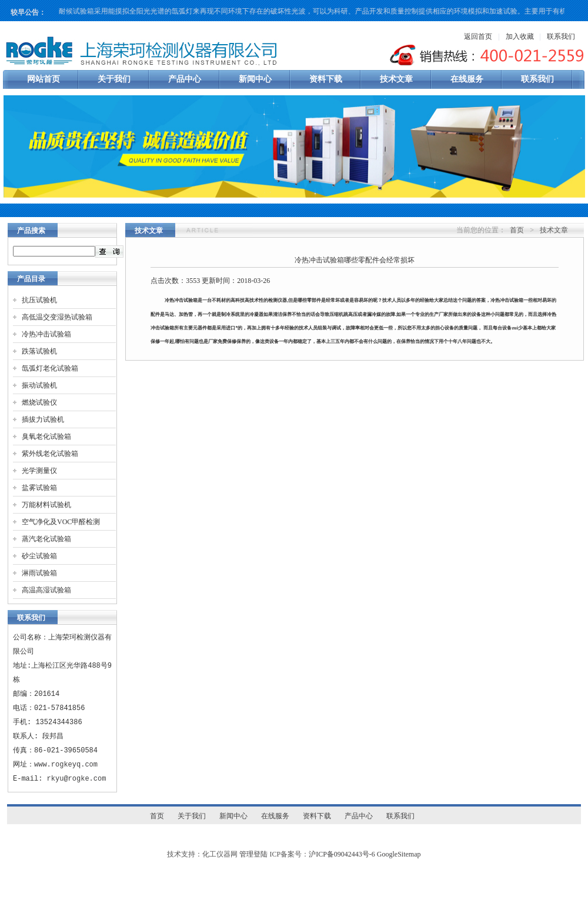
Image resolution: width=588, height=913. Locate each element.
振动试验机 (39, 385)
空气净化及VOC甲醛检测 (61, 522)
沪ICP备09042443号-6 (342, 854)
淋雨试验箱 (39, 573)
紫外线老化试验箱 (50, 454)
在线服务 (467, 79)
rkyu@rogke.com (77, 779)
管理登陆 (253, 854)
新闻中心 (255, 79)
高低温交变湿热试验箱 (57, 317)
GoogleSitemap (399, 854)
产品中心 (185, 79)
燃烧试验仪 (39, 402)
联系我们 (561, 36)
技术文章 (396, 79)
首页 (517, 230)
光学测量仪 (39, 471)
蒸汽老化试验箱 (46, 539)
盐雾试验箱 (39, 488)
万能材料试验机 (46, 505)
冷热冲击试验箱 (46, 334)
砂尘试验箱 (39, 556)
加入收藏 (520, 36)
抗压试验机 (39, 300)
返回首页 (478, 36)
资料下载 (326, 79)
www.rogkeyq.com (66, 764)
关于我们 (114, 79)
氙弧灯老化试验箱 (50, 368)
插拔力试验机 (43, 419)
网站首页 (44, 79)
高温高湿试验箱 (46, 590)
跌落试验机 (39, 351)
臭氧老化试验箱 (46, 436)
